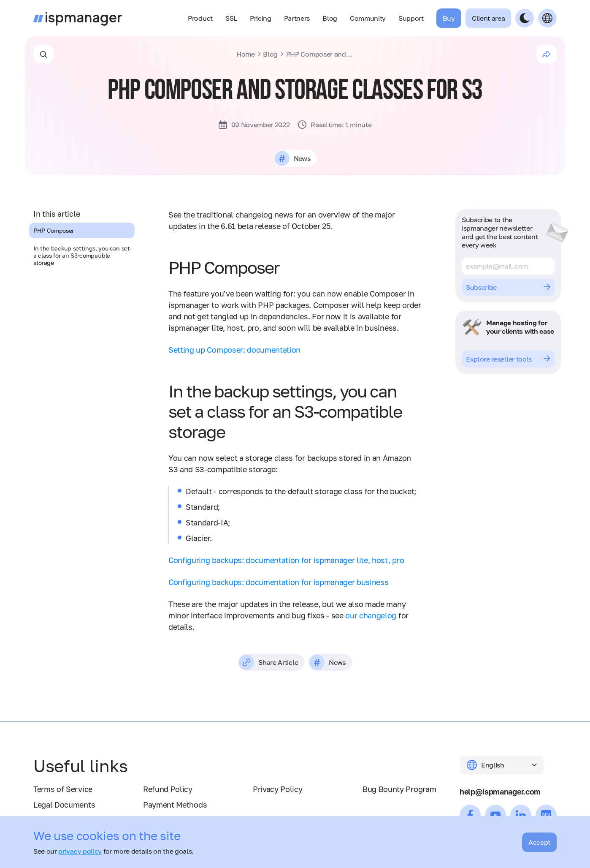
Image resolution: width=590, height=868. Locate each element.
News (302, 158)
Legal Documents (64, 805)
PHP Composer (54, 230)
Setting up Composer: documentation (234, 350)
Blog (330, 18)
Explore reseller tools (508, 359)
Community (368, 18)
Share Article (268, 662)
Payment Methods (175, 805)
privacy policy (80, 851)
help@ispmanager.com (500, 792)
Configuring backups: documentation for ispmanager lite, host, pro (286, 560)
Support (411, 18)
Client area (488, 18)
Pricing (261, 18)
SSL (231, 18)
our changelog (371, 615)
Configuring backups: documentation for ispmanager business (278, 582)
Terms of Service (63, 789)
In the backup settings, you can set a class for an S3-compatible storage (82, 255)
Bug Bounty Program (399, 789)
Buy (449, 18)
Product (200, 18)
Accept (539, 842)
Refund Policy (168, 789)
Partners (297, 18)
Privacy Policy (278, 789)
